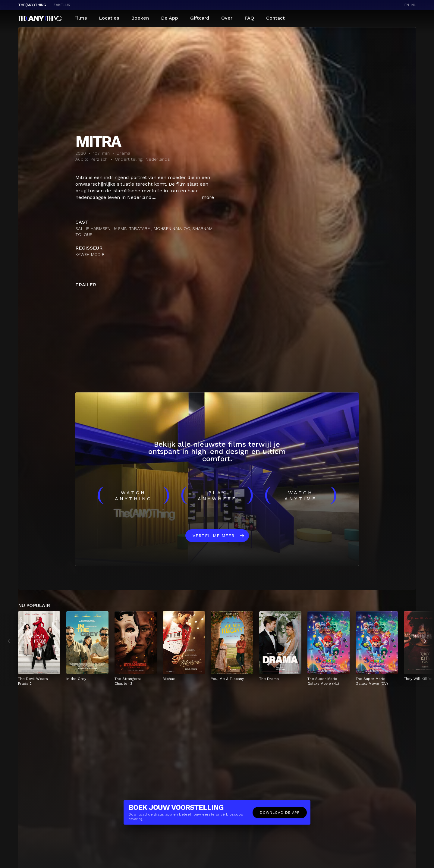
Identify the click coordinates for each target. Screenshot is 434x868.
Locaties (109, 18)
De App (170, 18)
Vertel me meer (214, 536)
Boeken (140, 18)
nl (414, 5)
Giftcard (200, 18)
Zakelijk (62, 5)
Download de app (280, 813)
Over (227, 18)
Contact (275, 18)
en (407, 5)
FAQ (249, 18)
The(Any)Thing (32, 5)
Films (80, 18)
